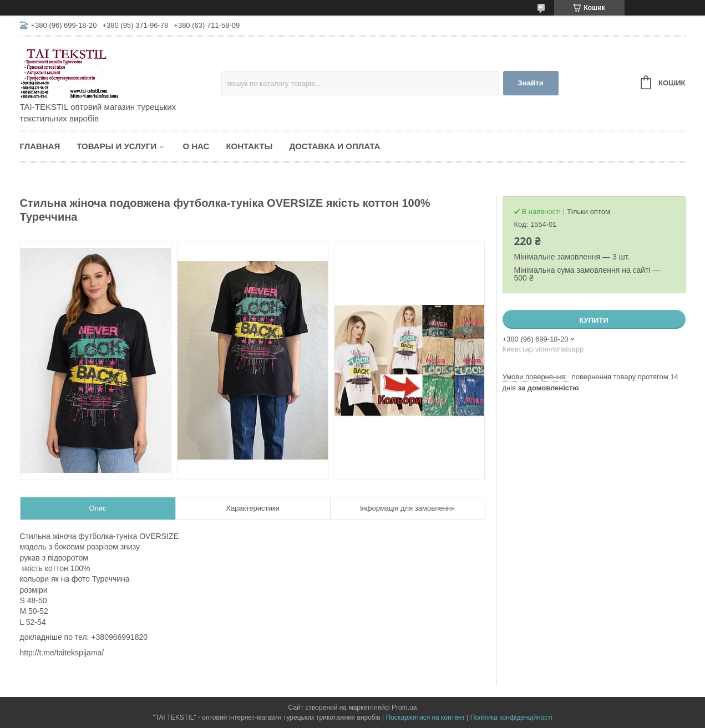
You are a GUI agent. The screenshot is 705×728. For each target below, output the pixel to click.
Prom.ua (404, 707)
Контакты (249, 146)
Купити (594, 320)
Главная (40, 146)
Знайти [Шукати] (531, 83)
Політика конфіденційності (511, 717)
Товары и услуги (116, 146)
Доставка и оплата (334, 146)
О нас (196, 146)
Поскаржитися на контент (425, 717)
